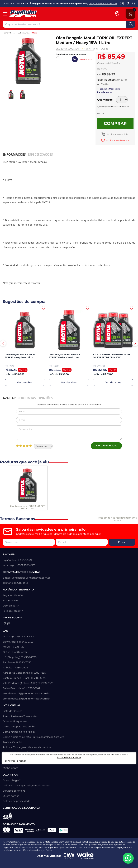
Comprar (115, 123)
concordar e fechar (15, 761)
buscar (131, 24)
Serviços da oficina (14, 791)
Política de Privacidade (69, 757)
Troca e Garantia (13, 742)
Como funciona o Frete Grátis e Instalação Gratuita (33, 737)
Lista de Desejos (13, 711)
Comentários (69, 433)
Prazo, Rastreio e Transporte (20, 716)
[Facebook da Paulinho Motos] (128, 3)
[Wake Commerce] (85, 856)
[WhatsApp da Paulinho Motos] (133, 3)
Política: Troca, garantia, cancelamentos (27, 747)
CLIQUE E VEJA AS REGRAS (103, 4)
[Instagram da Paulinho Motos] (122, 3)
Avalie (105, 49)
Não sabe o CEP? (86, 59)
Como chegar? (12, 780)
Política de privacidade (16, 801)
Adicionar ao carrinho (118, 134)
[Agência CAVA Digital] (69, 856)
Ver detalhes (25, 382)
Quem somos (11, 796)
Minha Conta (10, 768)
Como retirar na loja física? (19, 732)
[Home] (29, 14)
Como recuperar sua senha (19, 727)
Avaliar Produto (106, 446)
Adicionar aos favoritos (117, 140)
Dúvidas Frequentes (15, 721)
